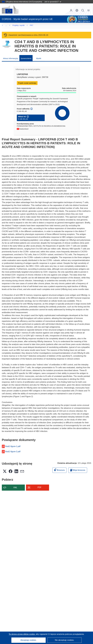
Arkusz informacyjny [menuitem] (11, 58)
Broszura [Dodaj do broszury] (59, 470)
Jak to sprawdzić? (53, 2)
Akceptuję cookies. (29, 640)
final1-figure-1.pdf (13, 446)
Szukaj (83, 10)
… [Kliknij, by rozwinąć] (6, 25)
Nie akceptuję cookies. (65, 640)
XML (15, 487)
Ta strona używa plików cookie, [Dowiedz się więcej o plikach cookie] (22, 634)
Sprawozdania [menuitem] (26, 58)
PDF (39, 487)
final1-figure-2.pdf (13, 452)
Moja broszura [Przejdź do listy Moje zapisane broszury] (78, 470)
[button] (77, 10)
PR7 (32, 25)
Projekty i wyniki (19, 25)
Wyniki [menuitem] (39, 58)
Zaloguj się (71, 10)
